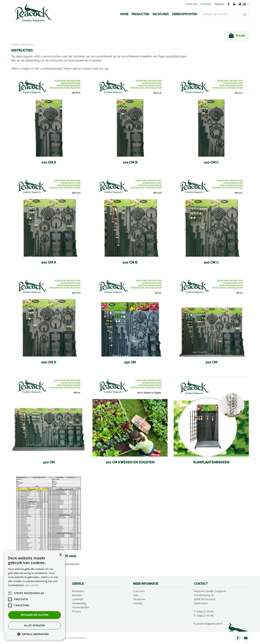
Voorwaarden (81, 607)
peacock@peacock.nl (210, 624)
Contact (138, 603)
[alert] (35, 595)
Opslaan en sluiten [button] (35, 615)
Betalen (77, 595)
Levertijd (78, 599)
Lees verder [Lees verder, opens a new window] (32, 585)
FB (229, 4)
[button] (35, 634)
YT (246, 638)
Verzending (79, 603)
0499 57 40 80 (205, 611)
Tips (136, 595)
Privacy (77, 611)
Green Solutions (77, 638)
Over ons (139, 591)
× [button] (60, 555)
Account (234, 4)
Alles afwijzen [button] (35, 625)
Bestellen (78, 591)
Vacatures (139, 599)
